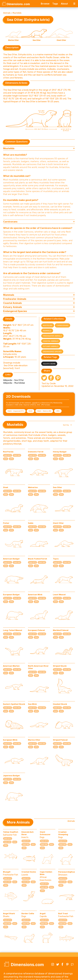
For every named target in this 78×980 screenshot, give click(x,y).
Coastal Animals (51, 341)
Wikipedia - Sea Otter (13, 380)
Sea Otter (57, 487)
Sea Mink (32, 704)
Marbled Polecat (61, 630)
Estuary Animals (51, 346)
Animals (7, 13)
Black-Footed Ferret (37, 559)
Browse (45, 4)
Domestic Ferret (36, 452)
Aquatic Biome (49, 364)
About (64, 4)
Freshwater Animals (52, 336)
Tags (55, 4)
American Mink (35, 594)
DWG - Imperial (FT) (16, 411)
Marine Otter (34, 740)
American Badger (11, 559)
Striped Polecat (60, 740)
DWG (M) (17, 455)
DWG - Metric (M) (44, 411)
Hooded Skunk (60, 704)
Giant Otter (58, 523)
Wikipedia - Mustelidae (14, 383)
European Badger (11, 594)
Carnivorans (63, 325)
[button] (67, 425)
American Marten (11, 666)
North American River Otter (38, 667)
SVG (30, 411)
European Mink (10, 740)
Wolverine (33, 487)
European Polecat (36, 630)
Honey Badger (60, 452)
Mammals (47, 331)
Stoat (6, 487)
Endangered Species (52, 352)
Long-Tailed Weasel (13, 630)
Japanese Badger (11, 776)
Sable (31, 523)
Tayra (56, 559)
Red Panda (8, 452)
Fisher (6, 523)
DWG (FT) (8, 455)
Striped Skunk (60, 666)
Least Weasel (59, 594)
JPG (58, 411)
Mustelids (17, 13)
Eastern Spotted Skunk (14, 704)
